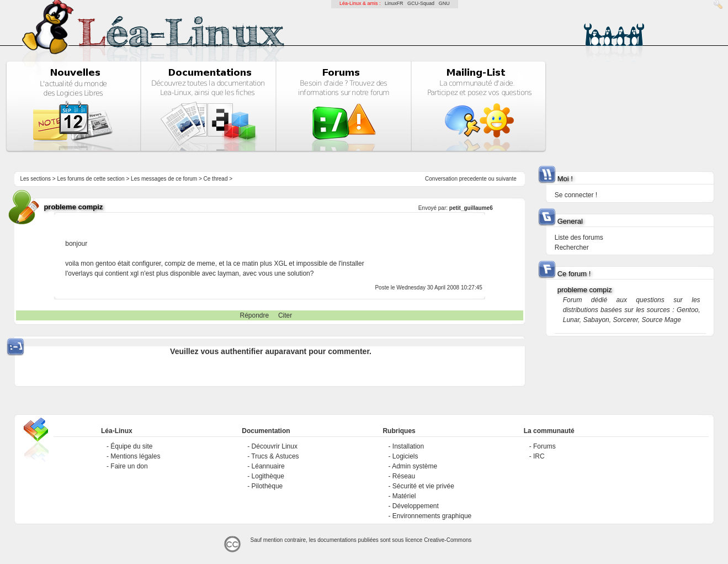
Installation (408, 446)
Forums (544, 446)
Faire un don (129, 466)
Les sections (35, 179)
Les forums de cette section (91, 179)
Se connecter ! (576, 195)
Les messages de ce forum (164, 179)
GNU (444, 3)
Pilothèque (267, 486)
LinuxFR (394, 3)
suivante (506, 179)
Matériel (404, 496)
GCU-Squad (421, 3)
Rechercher (572, 247)
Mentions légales (135, 456)
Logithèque (268, 476)
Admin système (415, 466)
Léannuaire (268, 466)
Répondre (255, 315)
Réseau (404, 476)
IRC (539, 456)
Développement (416, 506)
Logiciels (405, 456)
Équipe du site (131, 446)
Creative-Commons (448, 540)
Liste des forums (579, 238)
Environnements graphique (432, 516)
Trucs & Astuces (275, 456)
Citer (285, 315)
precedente (473, 179)
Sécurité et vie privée (423, 486)
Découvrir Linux (275, 446)
